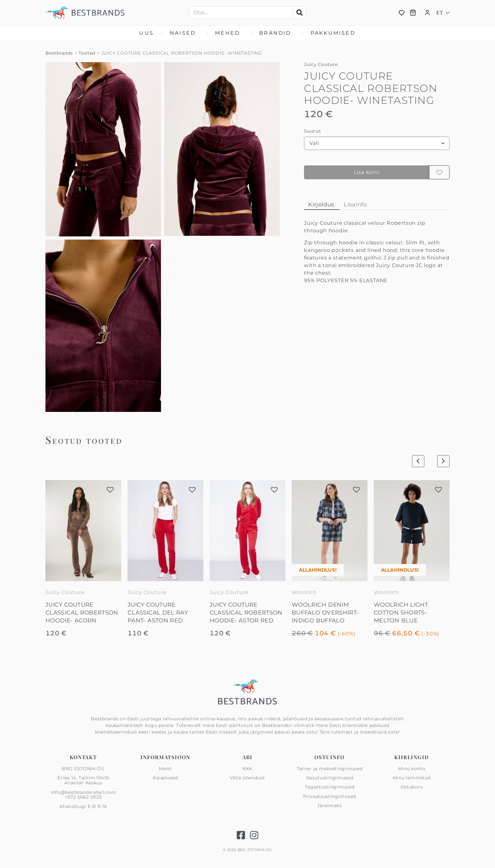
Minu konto (412, 769)
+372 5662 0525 (83, 797)
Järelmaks (329, 806)
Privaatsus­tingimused (330, 796)
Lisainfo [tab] (355, 205)
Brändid (277, 33)
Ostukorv (412, 787)
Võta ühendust (247, 778)
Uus (146, 33)
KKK (247, 769)
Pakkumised (333, 33)
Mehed (229, 33)
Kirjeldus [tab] (321, 205)
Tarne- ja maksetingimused (330, 769)
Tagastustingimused (330, 787)
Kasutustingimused (330, 778)
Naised (184, 33)
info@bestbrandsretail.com (83, 792)
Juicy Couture (321, 64)
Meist (165, 769)
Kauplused (165, 778)
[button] (439, 172)
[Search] (299, 13)
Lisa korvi (367, 172)
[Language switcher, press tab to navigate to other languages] (443, 13)
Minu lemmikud (412, 778)
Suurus (312, 131)
